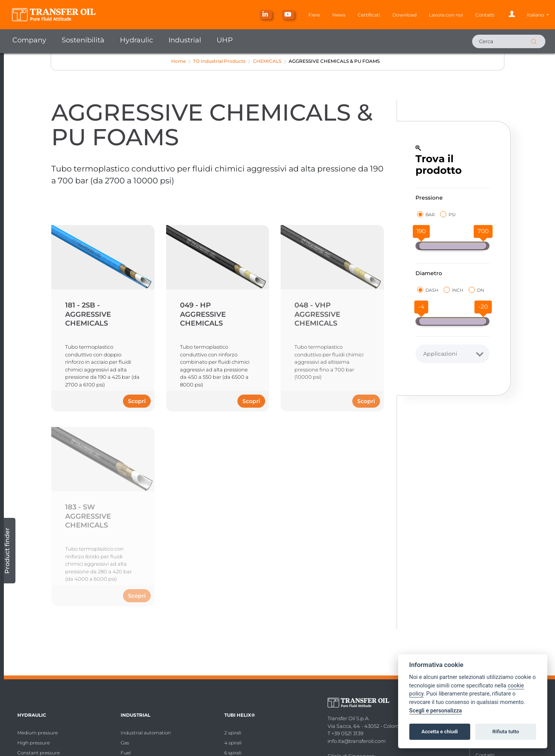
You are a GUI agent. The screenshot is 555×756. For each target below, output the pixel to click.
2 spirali (233, 733)
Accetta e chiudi (440, 732)
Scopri (137, 401)
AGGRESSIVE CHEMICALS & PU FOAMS (334, 61)
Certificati (369, 15)
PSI (448, 214)
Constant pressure (39, 753)
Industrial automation (146, 733)
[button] (538, 15)
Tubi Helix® (240, 715)
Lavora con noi (446, 15)
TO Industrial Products (219, 61)
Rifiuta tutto (505, 732)
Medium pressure (38, 733)
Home (178, 61)
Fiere (314, 15)
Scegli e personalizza (436, 711)
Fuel (126, 753)
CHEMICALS (267, 61)
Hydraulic (136, 40)
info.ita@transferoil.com (357, 741)
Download (404, 15)
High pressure (34, 743)
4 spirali (233, 743)
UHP (225, 40)
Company (29, 40)
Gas (125, 743)
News (339, 15)
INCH (453, 290)
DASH (428, 290)
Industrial (185, 40)
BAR (426, 214)
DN (476, 290)
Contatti (485, 15)
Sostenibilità (83, 40)
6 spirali (233, 753)
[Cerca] (509, 41)
